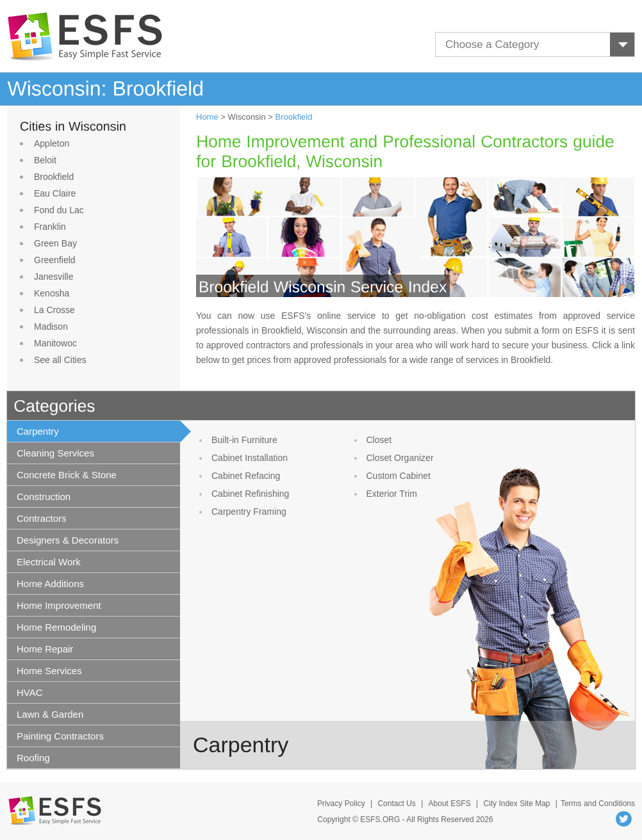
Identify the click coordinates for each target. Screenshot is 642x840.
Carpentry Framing (249, 512)
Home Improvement (59, 605)
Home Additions (50, 584)
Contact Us (396, 804)
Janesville (54, 277)
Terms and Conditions (598, 804)
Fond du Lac (59, 210)
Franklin (50, 227)
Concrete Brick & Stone (67, 475)
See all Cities (60, 360)
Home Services (49, 671)
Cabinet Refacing (246, 476)
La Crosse (54, 310)
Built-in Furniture (244, 440)
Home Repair (45, 649)
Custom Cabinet (399, 476)
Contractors (42, 518)
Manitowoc (55, 343)
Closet (379, 440)
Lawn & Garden (50, 714)
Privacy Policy (341, 804)
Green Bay (55, 243)
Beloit (45, 160)
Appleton (52, 143)
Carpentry (38, 431)
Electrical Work (49, 562)
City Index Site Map (516, 804)
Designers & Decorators (68, 540)
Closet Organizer (400, 458)
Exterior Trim (392, 494)
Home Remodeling (56, 627)
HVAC (30, 692)
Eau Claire (55, 193)
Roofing (33, 758)
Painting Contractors (60, 736)
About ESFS (450, 804)
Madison (51, 327)
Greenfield (55, 260)
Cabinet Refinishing (250, 494)
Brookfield (54, 177)
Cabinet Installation (250, 458)
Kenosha (52, 293)
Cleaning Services (55, 453)
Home (207, 117)
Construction (44, 497)
